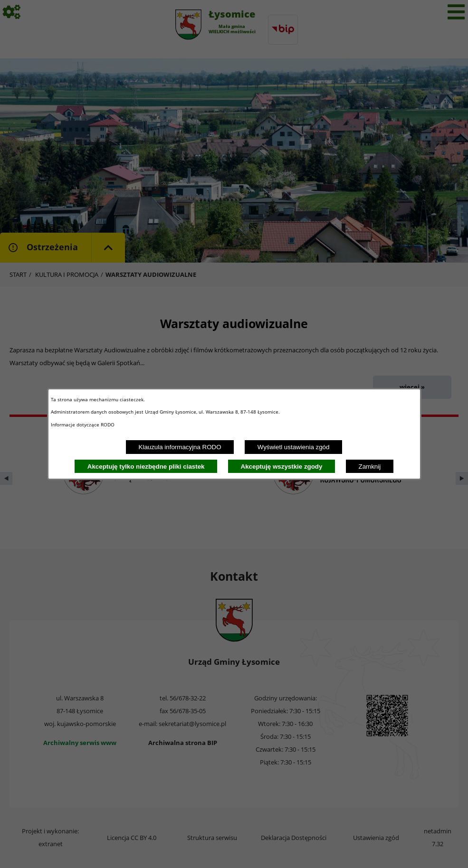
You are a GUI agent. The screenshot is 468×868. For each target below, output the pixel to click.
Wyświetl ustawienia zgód (294, 447)
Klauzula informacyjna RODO (180, 447)
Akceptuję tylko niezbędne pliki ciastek (146, 467)
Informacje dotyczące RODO (83, 425)
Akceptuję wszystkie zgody (282, 467)
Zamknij (370, 467)
